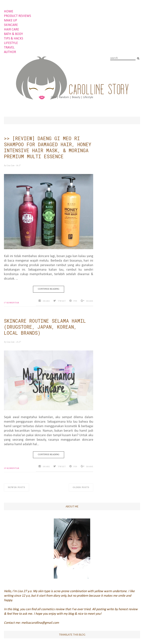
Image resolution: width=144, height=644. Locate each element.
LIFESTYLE (11, 43)
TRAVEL (9, 48)
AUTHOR (10, 52)
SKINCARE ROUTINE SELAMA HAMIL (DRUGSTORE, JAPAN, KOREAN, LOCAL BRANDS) (45, 327)
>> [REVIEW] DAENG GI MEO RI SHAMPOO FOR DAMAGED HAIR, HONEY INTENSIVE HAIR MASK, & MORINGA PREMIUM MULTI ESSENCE (48, 148)
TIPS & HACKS (13, 39)
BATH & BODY (13, 34)
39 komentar (12, 468)
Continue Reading (49, 289)
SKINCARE (11, 25)
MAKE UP (10, 21)
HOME (9, 12)
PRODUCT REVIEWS (17, 16)
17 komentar (12, 303)
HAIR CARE (11, 30)
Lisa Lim (11, 165)
